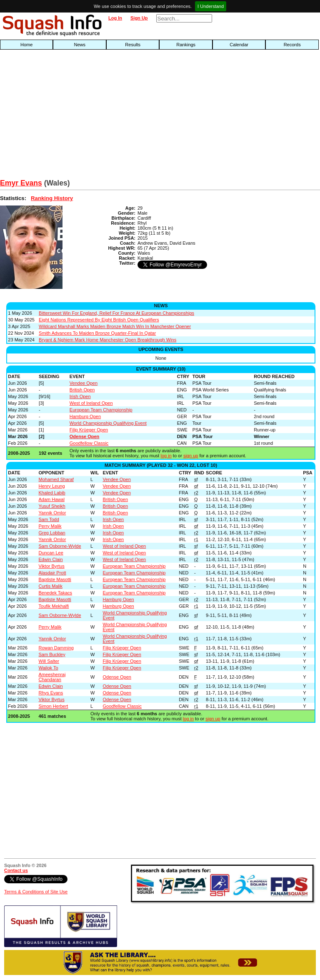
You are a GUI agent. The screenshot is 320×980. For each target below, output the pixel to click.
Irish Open (80, 396)
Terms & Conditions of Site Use (36, 892)
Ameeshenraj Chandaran (52, 677)
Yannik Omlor (52, 513)
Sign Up (139, 18)
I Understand (211, 6)
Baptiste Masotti (55, 579)
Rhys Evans (51, 693)
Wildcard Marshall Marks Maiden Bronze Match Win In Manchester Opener (115, 326)
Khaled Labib (52, 493)
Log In (115, 18)
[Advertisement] (102, 116)
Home (26, 45)
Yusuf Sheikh (52, 506)
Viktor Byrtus (52, 566)
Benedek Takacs (56, 593)
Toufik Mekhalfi (54, 606)
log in (166, 456)
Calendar (239, 45)
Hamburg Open (85, 416)
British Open (82, 390)
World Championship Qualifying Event (108, 423)
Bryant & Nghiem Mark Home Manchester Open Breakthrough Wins (107, 340)
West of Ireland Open (91, 403)
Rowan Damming (56, 648)
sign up (191, 456)
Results (133, 45)
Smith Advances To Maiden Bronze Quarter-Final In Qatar (97, 333)
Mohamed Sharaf (56, 479)
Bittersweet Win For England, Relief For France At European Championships (116, 313)
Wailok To (49, 668)
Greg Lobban (52, 533)
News (80, 45)
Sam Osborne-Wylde (60, 546)
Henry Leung (52, 486)
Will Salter (49, 661)
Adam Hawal (52, 499)
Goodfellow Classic (89, 443)
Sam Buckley (52, 654)
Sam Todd (49, 519)
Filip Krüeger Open (89, 430)
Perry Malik (50, 526)
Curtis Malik (51, 586)
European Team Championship (101, 410)
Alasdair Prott (52, 573)
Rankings (186, 45)
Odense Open (85, 436)
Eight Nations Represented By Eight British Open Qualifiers (99, 320)
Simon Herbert (54, 706)
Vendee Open (84, 383)
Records (292, 45)
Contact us (16, 870)
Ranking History (52, 198)
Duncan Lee (51, 553)
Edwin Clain (51, 559)
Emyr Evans (21, 183)
